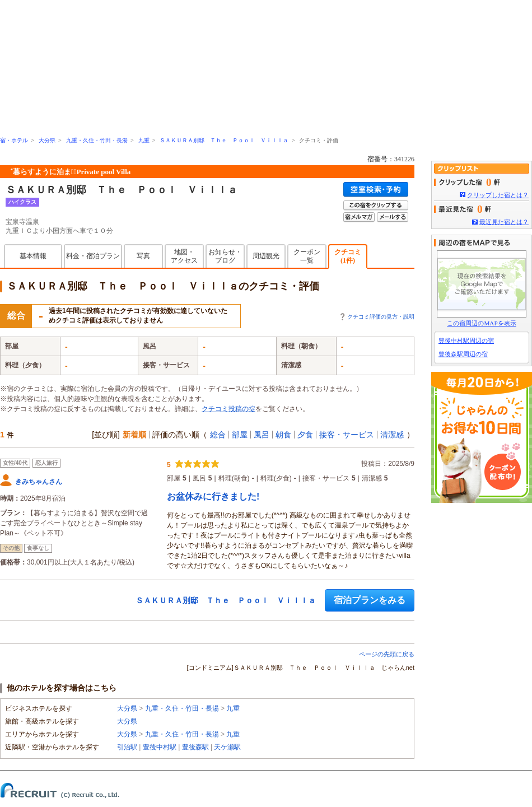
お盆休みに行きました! (213, 496)
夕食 (305, 435)
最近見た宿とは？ (504, 222)
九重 (144, 140)
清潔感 (392, 435)
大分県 (47, 140)
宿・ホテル (14, 140)
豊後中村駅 (160, 747)
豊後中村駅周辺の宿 (466, 340)
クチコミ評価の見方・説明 (381, 317)
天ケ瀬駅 (227, 747)
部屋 (240, 435)
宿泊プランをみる (370, 600)
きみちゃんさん (39, 482)
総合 (218, 435)
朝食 (283, 435)
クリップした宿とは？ (498, 195)
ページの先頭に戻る (387, 654)
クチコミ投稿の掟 (228, 409)
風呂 (262, 435)
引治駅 (127, 747)
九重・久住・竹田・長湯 (97, 140)
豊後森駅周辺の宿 (463, 354)
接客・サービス (347, 435)
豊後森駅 (195, 747)
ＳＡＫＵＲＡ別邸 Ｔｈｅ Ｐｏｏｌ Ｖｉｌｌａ (224, 140)
